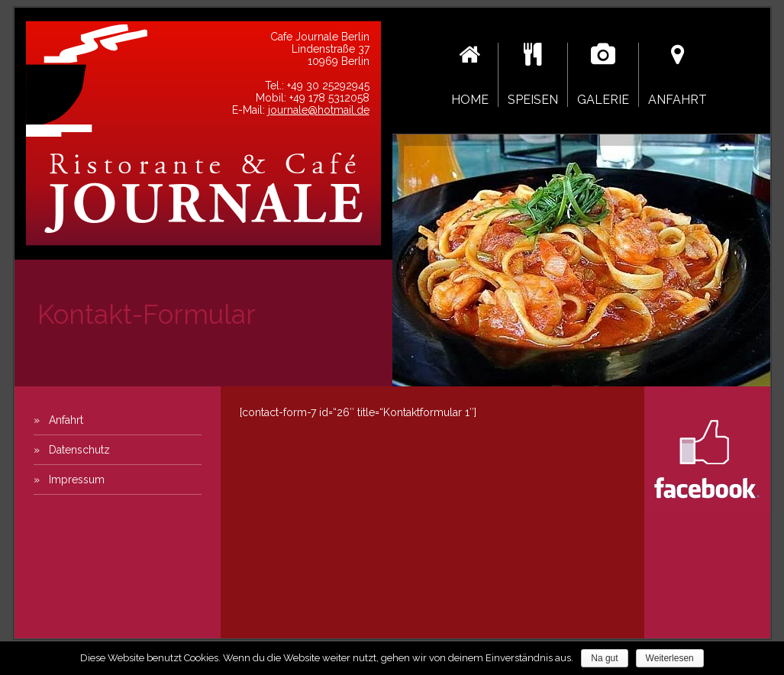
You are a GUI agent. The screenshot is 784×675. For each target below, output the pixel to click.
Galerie (603, 75)
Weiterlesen (670, 658)
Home (470, 75)
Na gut (604, 658)
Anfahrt (678, 75)
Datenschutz (79, 450)
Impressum (77, 480)
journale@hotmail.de (319, 110)
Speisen (533, 75)
